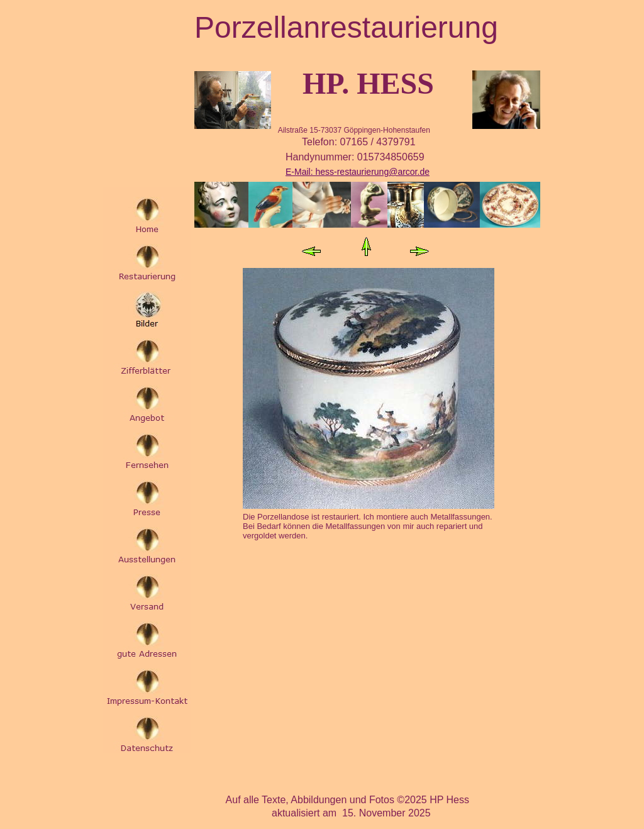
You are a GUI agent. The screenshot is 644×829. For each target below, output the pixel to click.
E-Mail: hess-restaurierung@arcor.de (358, 172)
